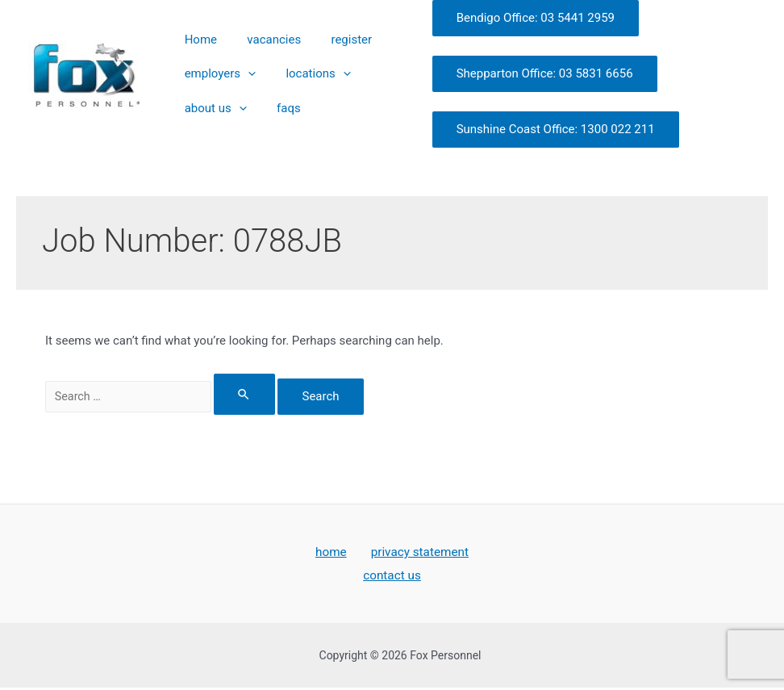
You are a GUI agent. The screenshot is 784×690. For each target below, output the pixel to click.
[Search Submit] (259, 394)
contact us (392, 577)
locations (302, 74)
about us (210, 96)
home (332, 552)
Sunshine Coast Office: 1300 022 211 (536, 129)
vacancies (258, 51)
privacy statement (417, 552)
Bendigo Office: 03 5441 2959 (515, 18)
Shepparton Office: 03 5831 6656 (525, 73)
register (325, 51)
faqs (273, 95)
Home (195, 51)
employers (215, 74)
